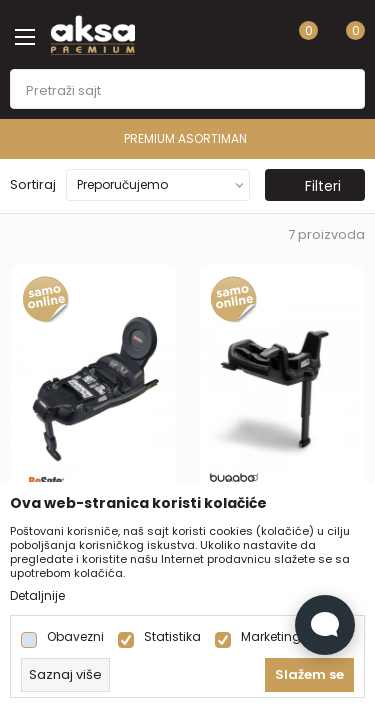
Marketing (271, 637)
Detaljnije (37, 596)
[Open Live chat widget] (325, 625)
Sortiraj (33, 184)
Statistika (172, 637)
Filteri (313, 186)
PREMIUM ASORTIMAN (185, 138)
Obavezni (75, 637)
